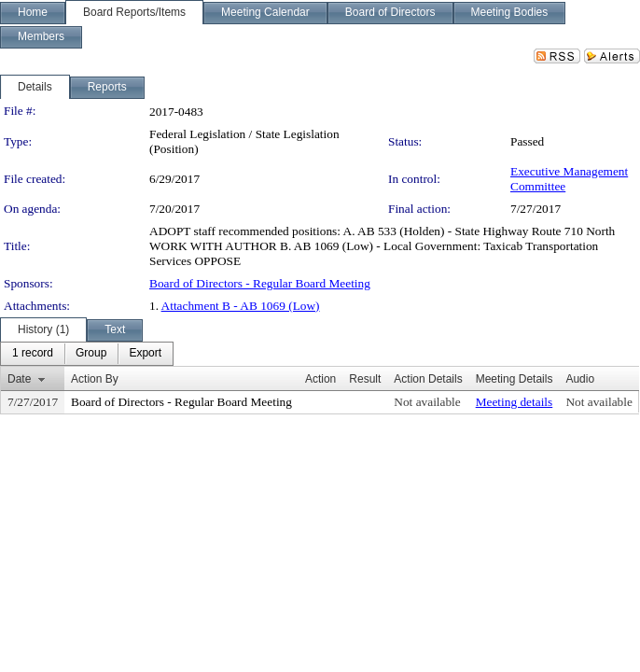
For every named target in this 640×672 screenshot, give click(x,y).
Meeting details (515, 402)
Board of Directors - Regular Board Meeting (260, 283)
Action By (95, 379)
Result (365, 379)
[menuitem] (33, 354)
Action (320, 379)
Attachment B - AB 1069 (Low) (241, 306)
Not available (427, 402)
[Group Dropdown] (91, 354)
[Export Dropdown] (145, 354)
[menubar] (87, 354)
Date (19, 379)
